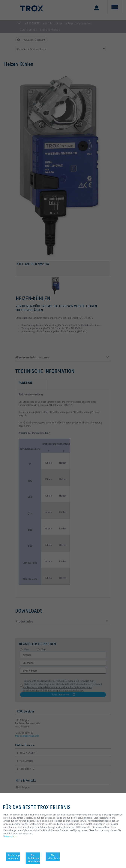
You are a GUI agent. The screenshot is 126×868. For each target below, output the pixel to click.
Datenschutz (10, 836)
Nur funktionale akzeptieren (34, 858)
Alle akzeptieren (54, 857)
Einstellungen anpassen (14, 857)
